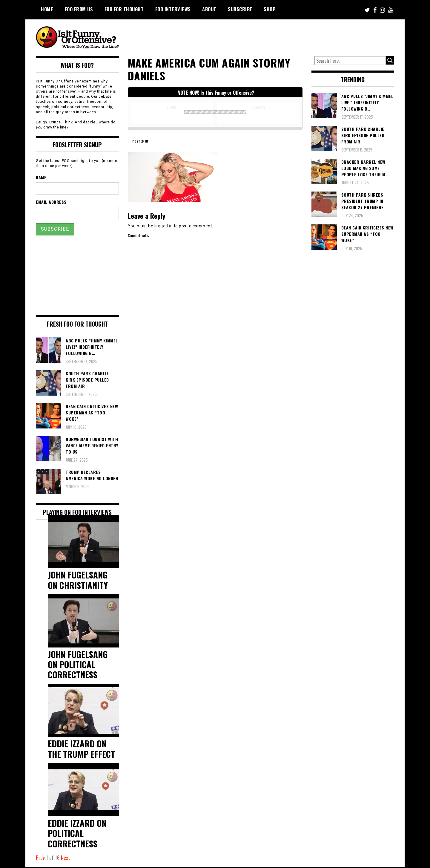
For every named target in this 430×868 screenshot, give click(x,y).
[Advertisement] (282, 36)
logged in (164, 226)
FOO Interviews (173, 9)
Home (47, 9)
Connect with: (138, 235)
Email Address (51, 202)
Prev (40, 858)
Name (41, 177)
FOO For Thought (124, 9)
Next (66, 858)
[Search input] (350, 61)
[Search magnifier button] (390, 60)
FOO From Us (79, 9)
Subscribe (240, 9)
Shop (270, 9)
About (209, 9)
